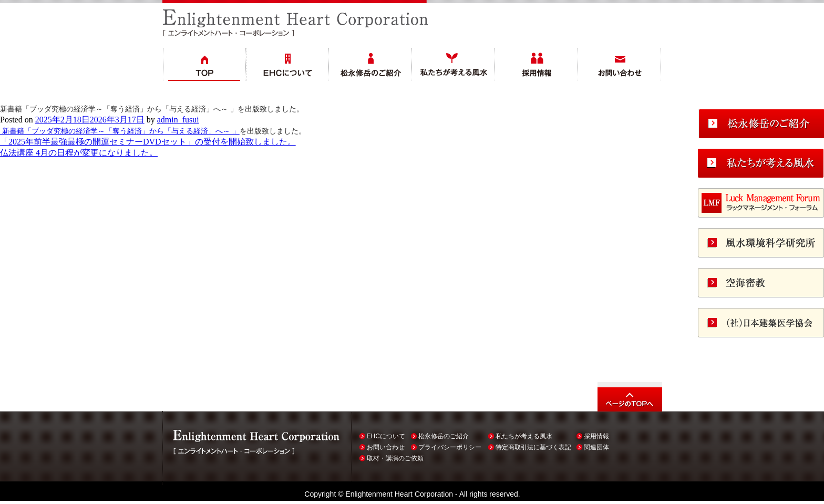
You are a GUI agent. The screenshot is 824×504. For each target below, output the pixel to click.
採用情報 (596, 436)
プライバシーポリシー (450, 447)
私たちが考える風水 (524, 436)
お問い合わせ (386, 447)
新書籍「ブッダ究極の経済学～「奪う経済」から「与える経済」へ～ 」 (120, 131)
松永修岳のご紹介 (444, 436)
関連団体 (596, 447)
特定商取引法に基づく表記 (533, 447)
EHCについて (386, 436)
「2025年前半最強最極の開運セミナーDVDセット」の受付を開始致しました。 (148, 142)
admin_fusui (178, 120)
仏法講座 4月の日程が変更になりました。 (79, 153)
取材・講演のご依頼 (395, 458)
